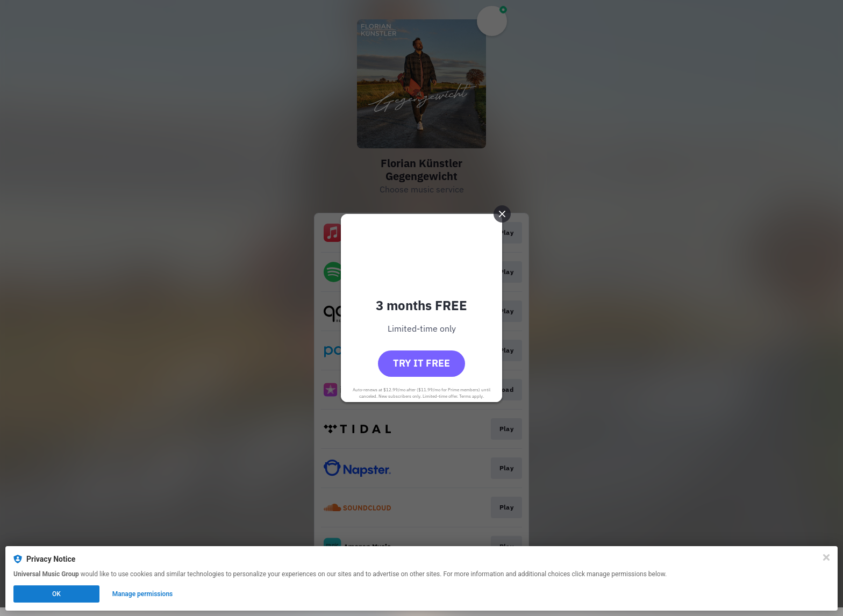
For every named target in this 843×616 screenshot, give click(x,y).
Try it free (421, 363)
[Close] (826, 557)
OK (56, 594)
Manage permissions (143, 594)
